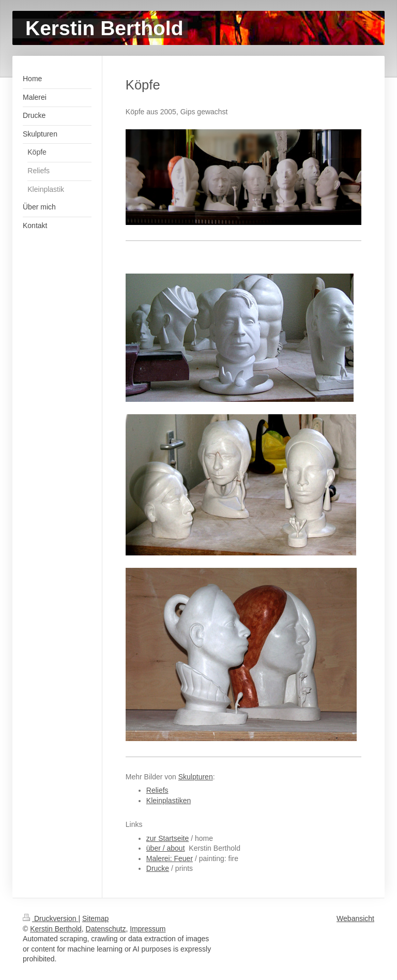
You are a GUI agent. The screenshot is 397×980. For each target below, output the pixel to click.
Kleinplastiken (169, 801)
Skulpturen (196, 777)
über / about (166, 848)
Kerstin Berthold (56, 929)
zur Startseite (167, 838)
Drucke (158, 868)
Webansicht (355, 918)
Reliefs (157, 790)
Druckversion (50, 918)
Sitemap (95, 918)
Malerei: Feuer (170, 858)
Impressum (148, 929)
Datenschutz (106, 929)
